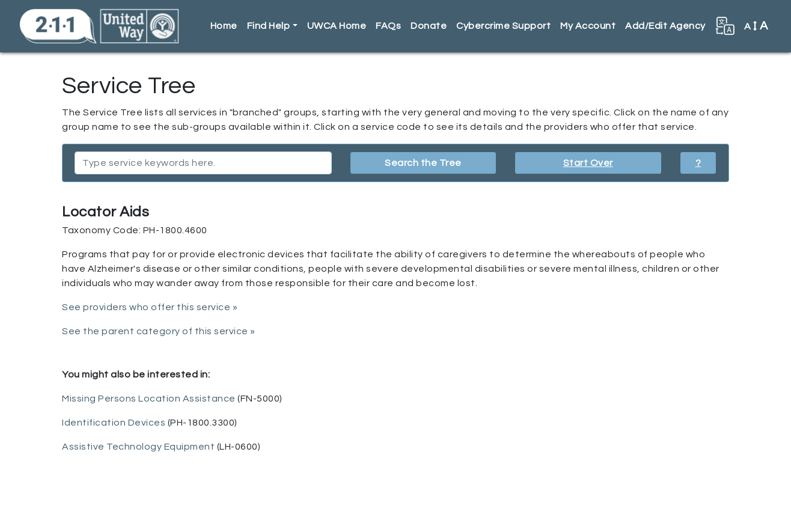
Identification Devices (114, 423)
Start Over (588, 163)
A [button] (756, 26)
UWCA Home (337, 26)
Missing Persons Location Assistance (149, 399)
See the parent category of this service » (159, 331)
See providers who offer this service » (150, 307)
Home (224, 26)
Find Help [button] (269, 26)
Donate (429, 26)
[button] (725, 26)
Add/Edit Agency (665, 26)
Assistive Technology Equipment (138, 447)
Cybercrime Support (503, 26)
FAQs (388, 26)
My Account (588, 26)
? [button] (698, 163)
